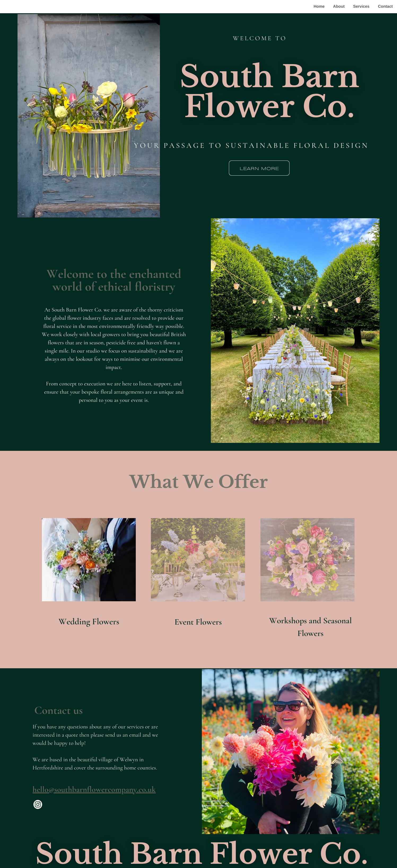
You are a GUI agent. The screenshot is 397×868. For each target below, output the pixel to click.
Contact (385, 6)
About (339, 6)
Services (361, 6)
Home (319, 6)
